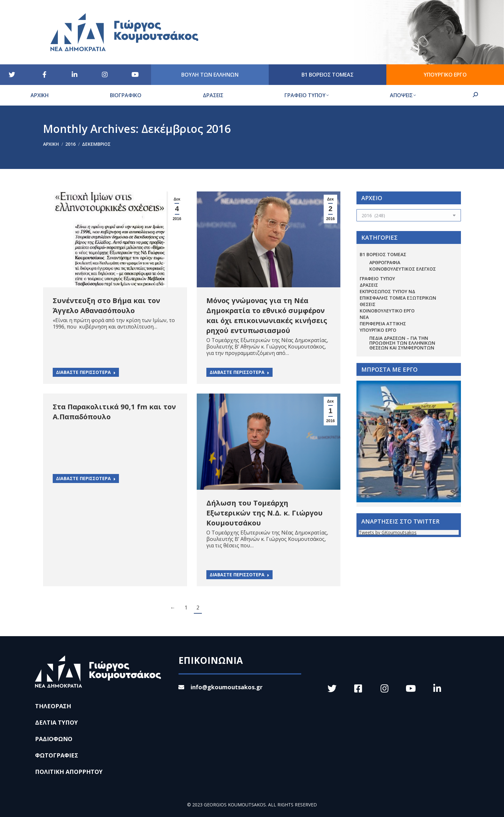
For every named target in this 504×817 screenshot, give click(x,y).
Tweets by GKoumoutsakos (388, 532)
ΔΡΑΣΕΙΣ (369, 285)
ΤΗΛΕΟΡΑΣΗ (53, 706)
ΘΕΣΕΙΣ (368, 304)
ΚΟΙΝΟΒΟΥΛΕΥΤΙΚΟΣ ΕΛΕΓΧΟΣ (403, 269)
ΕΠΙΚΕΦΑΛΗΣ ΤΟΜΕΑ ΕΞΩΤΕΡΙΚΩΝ (398, 298)
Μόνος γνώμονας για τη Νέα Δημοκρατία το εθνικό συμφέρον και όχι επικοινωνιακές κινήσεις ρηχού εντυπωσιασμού (267, 315)
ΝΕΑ (364, 317)
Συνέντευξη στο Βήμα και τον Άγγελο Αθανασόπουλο (106, 305)
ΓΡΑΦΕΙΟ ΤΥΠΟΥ (377, 279)
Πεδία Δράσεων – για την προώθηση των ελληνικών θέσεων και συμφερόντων (402, 343)
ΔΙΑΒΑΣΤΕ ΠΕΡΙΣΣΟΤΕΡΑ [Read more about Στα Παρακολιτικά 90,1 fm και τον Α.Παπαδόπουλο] (86, 478)
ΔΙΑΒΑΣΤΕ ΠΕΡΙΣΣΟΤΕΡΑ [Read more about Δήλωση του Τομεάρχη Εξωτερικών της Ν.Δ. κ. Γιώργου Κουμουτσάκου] (239, 575)
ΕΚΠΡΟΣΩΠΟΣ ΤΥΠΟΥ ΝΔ (387, 291)
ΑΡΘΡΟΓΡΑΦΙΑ (385, 262)
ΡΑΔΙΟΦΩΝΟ (54, 739)
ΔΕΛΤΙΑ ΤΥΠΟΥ (56, 722)
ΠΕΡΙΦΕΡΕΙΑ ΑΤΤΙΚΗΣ (383, 324)
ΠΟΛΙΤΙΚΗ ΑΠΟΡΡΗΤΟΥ (69, 772)
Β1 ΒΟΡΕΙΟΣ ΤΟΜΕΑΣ (383, 254)
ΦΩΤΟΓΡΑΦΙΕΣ (57, 755)
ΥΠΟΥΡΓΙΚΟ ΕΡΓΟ (378, 330)
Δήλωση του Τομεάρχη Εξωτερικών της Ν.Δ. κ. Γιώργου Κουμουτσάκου (265, 513)
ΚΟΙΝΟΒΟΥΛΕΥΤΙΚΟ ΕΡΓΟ (387, 311)
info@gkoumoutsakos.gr (221, 687)
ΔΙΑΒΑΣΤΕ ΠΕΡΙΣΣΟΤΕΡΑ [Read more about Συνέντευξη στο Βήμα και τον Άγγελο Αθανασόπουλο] (86, 372)
